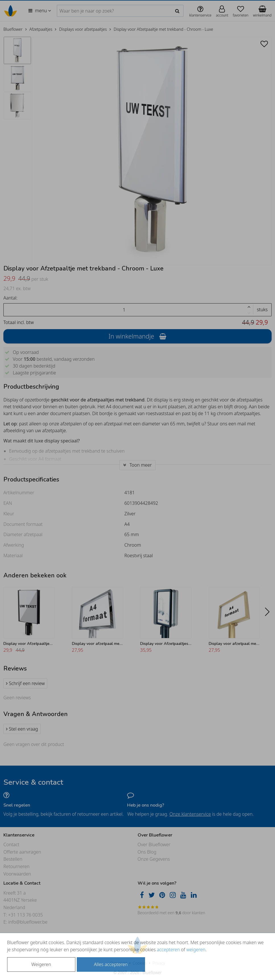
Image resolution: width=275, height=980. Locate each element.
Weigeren (41, 964)
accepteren (168, 950)
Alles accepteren (111, 964)
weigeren (196, 950)
